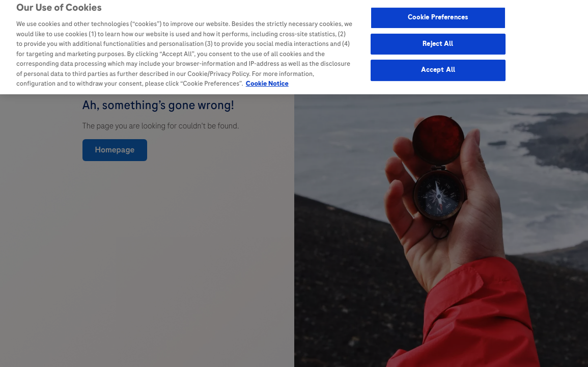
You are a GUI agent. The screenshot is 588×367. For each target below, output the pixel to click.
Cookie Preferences (438, 15)
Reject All (438, 41)
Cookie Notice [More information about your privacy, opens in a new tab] (267, 82)
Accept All (438, 68)
